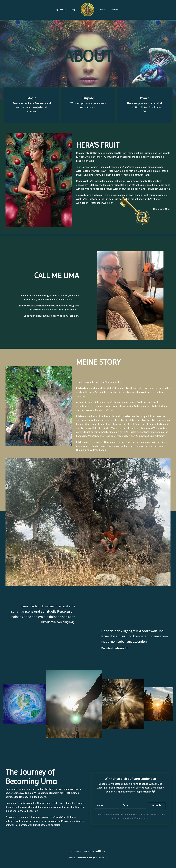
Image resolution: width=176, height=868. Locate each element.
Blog (73, 10)
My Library (60, 10)
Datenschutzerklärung (95, 856)
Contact (114, 10)
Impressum (76, 856)
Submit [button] (157, 810)
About (102, 10)
